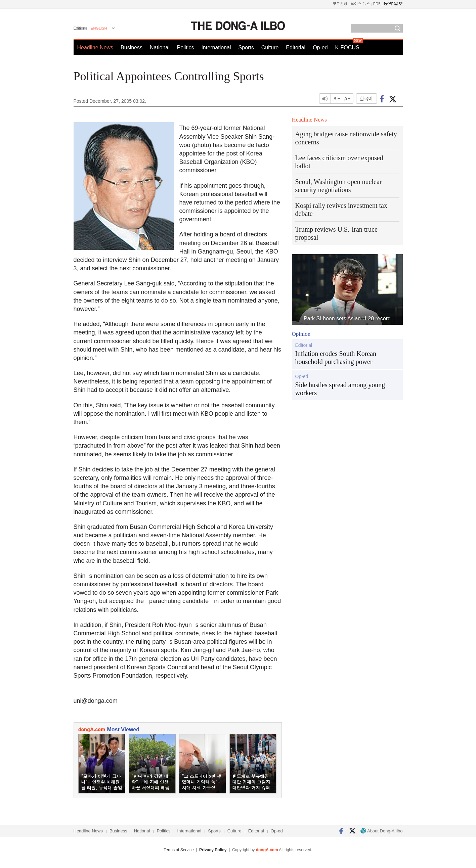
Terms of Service (179, 850)
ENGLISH (99, 28)
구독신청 (340, 4)
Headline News (95, 48)
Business (132, 48)
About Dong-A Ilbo (381, 831)
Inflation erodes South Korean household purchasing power (336, 358)
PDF (377, 4)
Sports (246, 48)
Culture (270, 48)
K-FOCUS (347, 48)
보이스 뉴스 (360, 4)
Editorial (296, 48)
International (216, 48)
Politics (186, 48)
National (160, 48)
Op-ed (320, 48)
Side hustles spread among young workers (340, 389)
